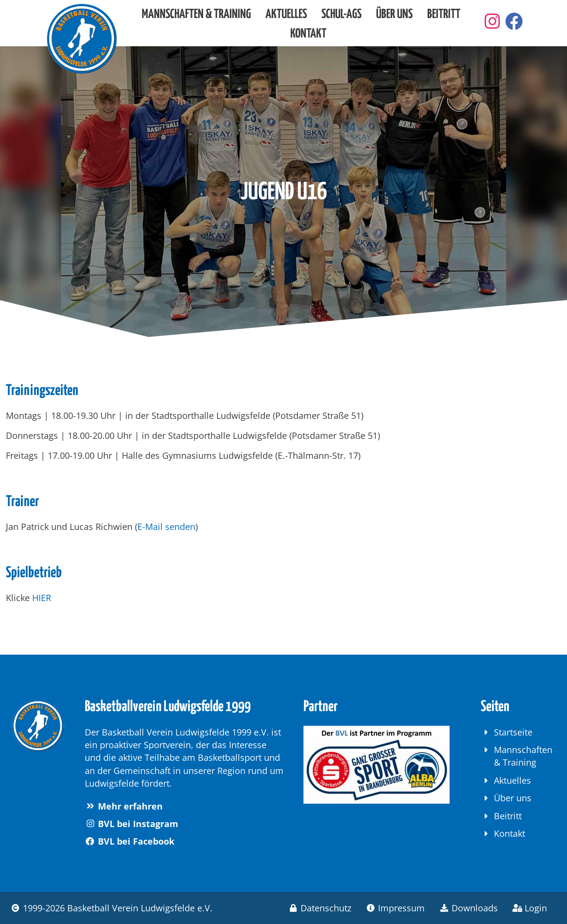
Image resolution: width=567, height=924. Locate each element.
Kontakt (308, 34)
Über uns (394, 14)
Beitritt (444, 14)
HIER (42, 598)
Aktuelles (286, 14)
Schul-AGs (341, 14)
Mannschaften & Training (196, 14)
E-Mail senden (166, 527)
